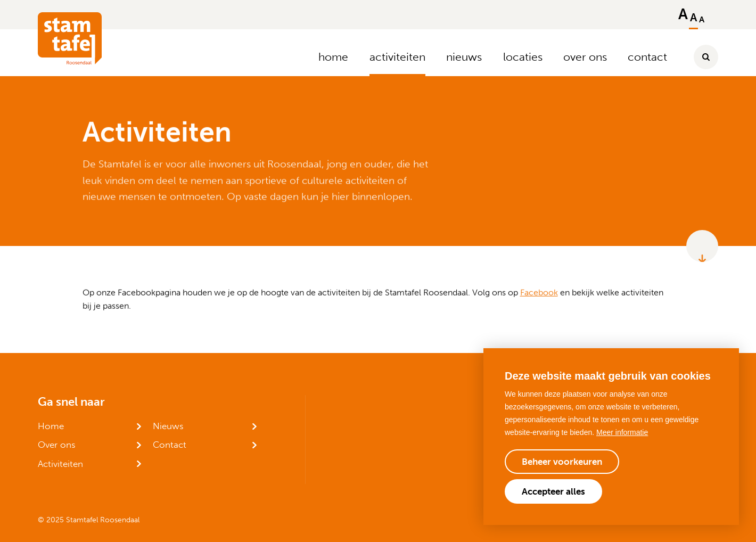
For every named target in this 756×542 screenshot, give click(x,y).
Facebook (539, 292)
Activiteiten (60, 464)
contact (647, 57)
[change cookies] (562, 462)
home (333, 57)
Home (51, 426)
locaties (523, 57)
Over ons (57, 445)
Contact (170, 445)
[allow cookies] (553, 491)
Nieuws (168, 426)
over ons (585, 57)
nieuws (464, 57)
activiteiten (397, 57)
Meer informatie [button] (622, 432)
